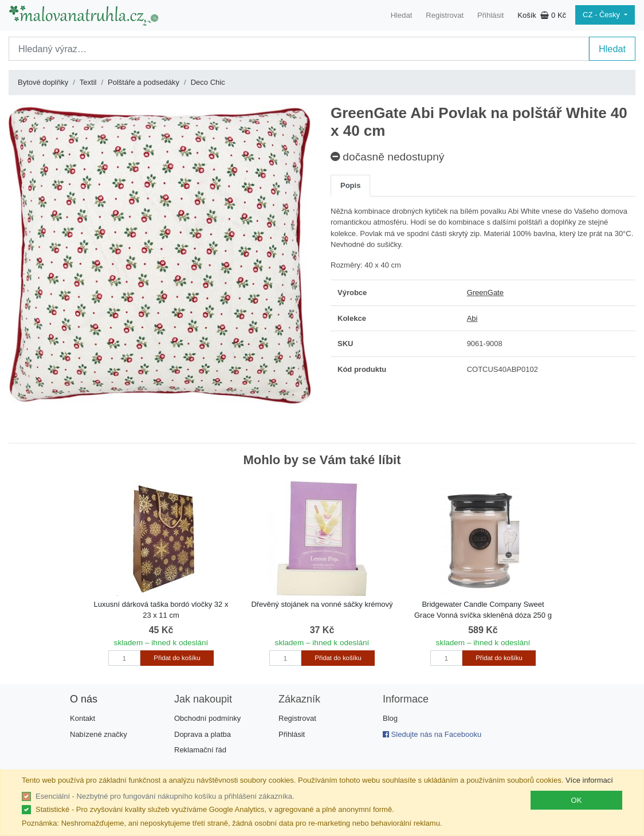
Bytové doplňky (43, 82)
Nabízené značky (99, 734)
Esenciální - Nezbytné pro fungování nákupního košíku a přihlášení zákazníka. (165, 796)
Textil (88, 82)
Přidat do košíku (177, 658)
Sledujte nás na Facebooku (432, 734)
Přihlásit (490, 15)
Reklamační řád (200, 750)
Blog (390, 718)
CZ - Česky (602, 15)
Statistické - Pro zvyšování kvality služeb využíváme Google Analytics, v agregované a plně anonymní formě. (215, 809)
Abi (472, 318)
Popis (350, 185)
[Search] (299, 49)
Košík (542, 15)
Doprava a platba (203, 734)
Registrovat (445, 15)
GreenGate (485, 293)
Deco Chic (208, 82)
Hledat (402, 15)
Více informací (589, 780)
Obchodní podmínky (207, 718)
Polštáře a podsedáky (144, 82)
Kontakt (83, 718)
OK (577, 800)
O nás (84, 699)
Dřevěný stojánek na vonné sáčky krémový (322, 604)
